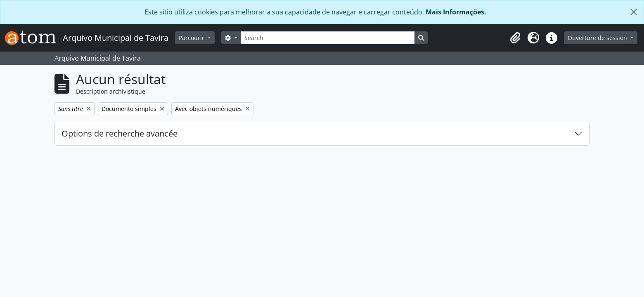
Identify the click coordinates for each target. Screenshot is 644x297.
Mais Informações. (456, 12)
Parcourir (192, 38)
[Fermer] (634, 12)
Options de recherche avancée (120, 133)
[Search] (328, 38)
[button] (515, 38)
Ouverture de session (598, 38)
